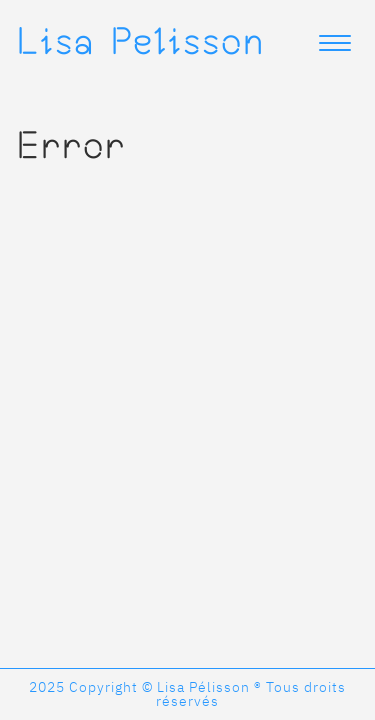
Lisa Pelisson (140, 40)
